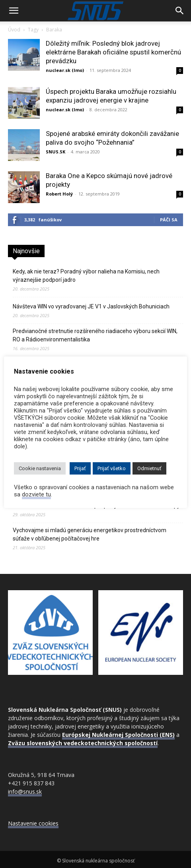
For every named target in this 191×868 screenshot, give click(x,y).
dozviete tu (36, 494)
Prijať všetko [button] (112, 468)
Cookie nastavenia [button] (40, 468)
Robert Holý (59, 194)
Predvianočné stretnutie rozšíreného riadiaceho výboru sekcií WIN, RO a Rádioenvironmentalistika (95, 335)
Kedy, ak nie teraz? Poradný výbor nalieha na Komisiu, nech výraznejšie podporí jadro (86, 276)
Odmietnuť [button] (149, 468)
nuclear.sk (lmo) (65, 70)
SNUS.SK (56, 152)
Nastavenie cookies (33, 823)
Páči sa (169, 220)
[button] (14, 11)
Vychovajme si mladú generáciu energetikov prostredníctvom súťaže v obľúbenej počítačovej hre (90, 534)
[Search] (180, 11)
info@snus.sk (25, 791)
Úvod (14, 30)
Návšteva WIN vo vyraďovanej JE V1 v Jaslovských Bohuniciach (91, 306)
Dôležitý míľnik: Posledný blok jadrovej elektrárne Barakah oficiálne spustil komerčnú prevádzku (113, 52)
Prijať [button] (80, 468)
